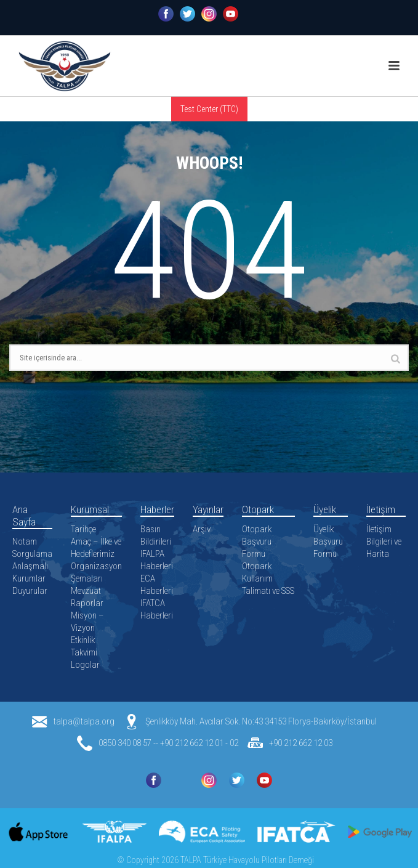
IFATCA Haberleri (157, 609)
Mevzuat (86, 591)
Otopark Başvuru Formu (257, 541)
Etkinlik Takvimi (84, 646)
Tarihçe (83, 529)
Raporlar (87, 603)
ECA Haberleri (157, 585)
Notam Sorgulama (32, 548)
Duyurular (30, 591)
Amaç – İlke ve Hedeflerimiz (96, 548)
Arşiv (202, 529)
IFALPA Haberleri (157, 560)
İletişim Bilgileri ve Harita (384, 541)
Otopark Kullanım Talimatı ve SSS (268, 578)
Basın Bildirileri (156, 535)
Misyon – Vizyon (87, 622)
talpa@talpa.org (84, 721)
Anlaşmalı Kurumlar (30, 572)
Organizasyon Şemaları (96, 572)
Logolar (85, 665)
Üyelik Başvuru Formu (328, 541)
